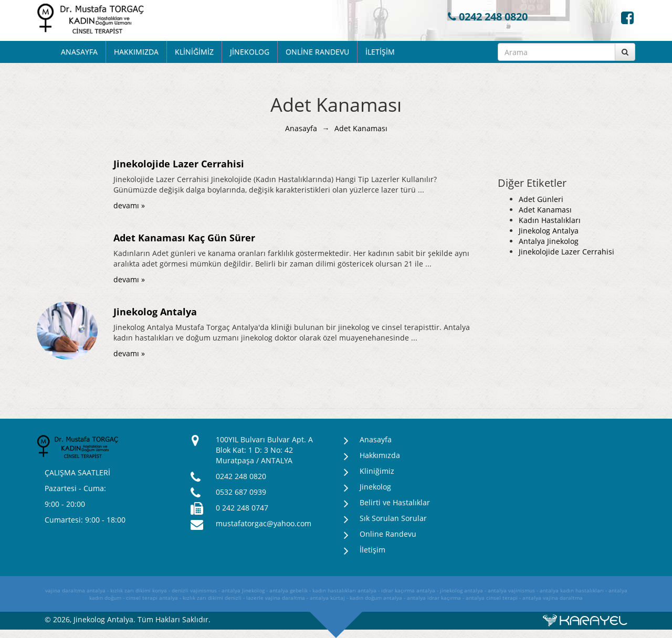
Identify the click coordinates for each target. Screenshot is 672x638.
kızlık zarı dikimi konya (139, 590)
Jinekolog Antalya (549, 231)
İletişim (380, 52)
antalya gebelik (288, 590)
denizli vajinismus (194, 590)
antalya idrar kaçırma (434, 598)
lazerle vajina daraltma (276, 598)
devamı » (129, 205)
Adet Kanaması (545, 210)
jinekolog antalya (461, 590)
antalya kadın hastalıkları (572, 590)
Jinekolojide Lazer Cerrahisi (566, 252)
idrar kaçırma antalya (408, 590)
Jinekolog (250, 52)
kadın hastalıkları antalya (344, 590)
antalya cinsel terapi (492, 598)
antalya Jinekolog (243, 590)
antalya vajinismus (511, 590)
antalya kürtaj (327, 598)
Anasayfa (79, 52)
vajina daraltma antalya (75, 590)
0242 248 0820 (488, 17)
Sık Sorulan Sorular (393, 518)
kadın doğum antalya (376, 598)
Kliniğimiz (194, 52)
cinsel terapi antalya (152, 598)
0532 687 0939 (241, 492)
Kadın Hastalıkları (550, 220)
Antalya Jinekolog (549, 241)
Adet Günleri (541, 199)
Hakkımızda (136, 52)
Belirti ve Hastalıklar (395, 502)
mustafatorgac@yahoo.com (264, 523)
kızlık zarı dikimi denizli (212, 598)
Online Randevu (317, 52)
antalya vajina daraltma (553, 598)
